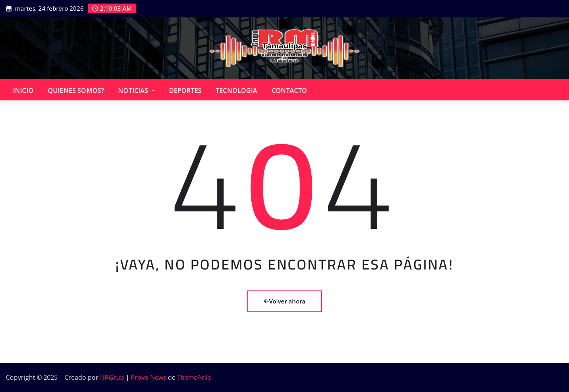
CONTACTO (289, 90)
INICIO (23, 90)
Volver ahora (285, 301)
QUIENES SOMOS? (76, 90)
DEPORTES (185, 90)
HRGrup (112, 377)
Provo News (149, 377)
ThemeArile (194, 377)
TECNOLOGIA (237, 90)
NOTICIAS (137, 90)
